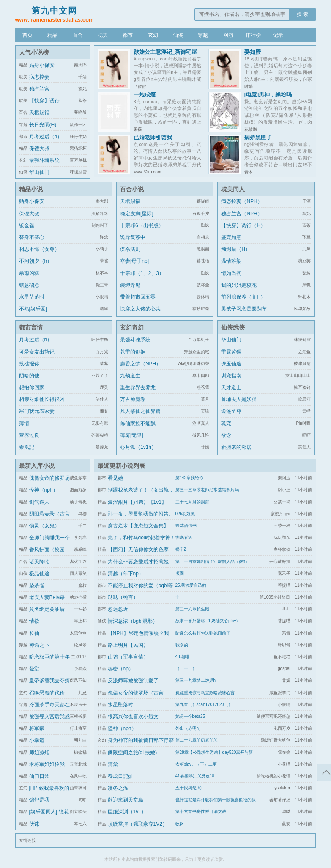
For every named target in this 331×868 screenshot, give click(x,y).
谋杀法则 (130, 249)
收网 (180, 824)
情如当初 (231, 273)
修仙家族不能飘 (138, 423)
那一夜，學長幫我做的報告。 (141, 514)
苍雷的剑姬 (133, 352)
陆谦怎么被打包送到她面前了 (203, 633)
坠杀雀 (37, 585)
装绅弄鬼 (130, 285)
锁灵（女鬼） (44, 526)
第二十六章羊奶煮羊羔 (197, 740)
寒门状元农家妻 (37, 411)
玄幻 (153, 35)
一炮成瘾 (145, 95)
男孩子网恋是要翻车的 (244, 314)
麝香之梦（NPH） (141, 364)
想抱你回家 (32, 387)
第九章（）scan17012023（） (204, 705)
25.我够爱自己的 (191, 585)
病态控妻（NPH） (242, 201)
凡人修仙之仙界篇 (140, 411)
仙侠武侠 (233, 327)
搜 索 (302, 14)
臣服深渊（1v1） (127, 812)
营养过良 (29, 435)
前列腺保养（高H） (243, 297)
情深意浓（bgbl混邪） (133, 621)
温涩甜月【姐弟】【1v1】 (137, 502)
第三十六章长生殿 (192, 609)
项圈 (180, 573)
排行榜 (253, 35)
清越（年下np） (126, 574)
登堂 (34, 669)
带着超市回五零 (138, 297)
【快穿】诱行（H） (243, 225)
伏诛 (34, 824)
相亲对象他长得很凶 (42, 399)
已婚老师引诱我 (153, 137)
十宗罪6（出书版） (142, 225)
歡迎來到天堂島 (126, 800)
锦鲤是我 (39, 800)
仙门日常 (39, 776)
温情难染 (231, 261)
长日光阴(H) (43, 125)
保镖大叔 (39, 148)
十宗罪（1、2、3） (142, 273)
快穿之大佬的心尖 (140, 309)
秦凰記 (27, 447)
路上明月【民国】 (128, 645)
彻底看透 (184, 537)
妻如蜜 (253, 52)
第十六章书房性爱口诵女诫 (201, 812)
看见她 (115, 478)
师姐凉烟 (39, 753)
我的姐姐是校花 (239, 285)
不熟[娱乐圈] (33, 309)
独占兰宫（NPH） (242, 214)
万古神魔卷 (133, 399)
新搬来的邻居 (236, 447)
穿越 (203, 35)
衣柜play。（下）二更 (196, 764)
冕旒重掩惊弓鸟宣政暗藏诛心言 (205, 693)
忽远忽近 (118, 609)
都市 (128, 35)
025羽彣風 (185, 514)
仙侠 (178, 35)
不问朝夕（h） (36, 261)
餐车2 (181, 549)
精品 (52, 35)
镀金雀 (27, 225)
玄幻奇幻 (132, 327)
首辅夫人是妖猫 (239, 399)
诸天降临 (39, 562)
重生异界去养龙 (138, 387)
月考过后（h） (46, 137)
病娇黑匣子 (258, 137)
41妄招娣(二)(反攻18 (195, 776)
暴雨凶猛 (29, 273)
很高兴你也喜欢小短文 (133, 717)
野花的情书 (186, 526)
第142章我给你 (190, 478)
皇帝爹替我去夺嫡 (49, 681)
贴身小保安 (42, 65)
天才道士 (231, 387)
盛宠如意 (231, 237)
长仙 (34, 633)
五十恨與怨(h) (189, 788)
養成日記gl (120, 776)
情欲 (34, 621)
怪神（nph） (44, 490)
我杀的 (182, 645)
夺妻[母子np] (134, 261)
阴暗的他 (29, 376)
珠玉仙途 (231, 364)
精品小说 (31, 189)
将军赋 (37, 728)
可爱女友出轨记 (37, 352)
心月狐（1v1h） (138, 447)
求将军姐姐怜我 (47, 764)
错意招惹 (29, 285)
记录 (278, 35)
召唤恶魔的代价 (47, 693)
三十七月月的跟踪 (192, 502)
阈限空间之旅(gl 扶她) (133, 753)
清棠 (113, 764)
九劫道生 (130, 376)
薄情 (24, 423)
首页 (27, 35)
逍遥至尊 (231, 411)
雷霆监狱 (231, 352)
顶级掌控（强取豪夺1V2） (138, 824)
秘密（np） (121, 669)
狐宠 (226, 423)
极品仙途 (39, 574)
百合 (78, 35)
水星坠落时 (32, 297)
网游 (228, 35)
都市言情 (31, 327)
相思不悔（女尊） (39, 249)
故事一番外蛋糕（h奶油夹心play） (208, 621)
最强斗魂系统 (44, 160)
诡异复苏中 (133, 237)
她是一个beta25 (190, 716)
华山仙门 (39, 172)
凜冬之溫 (118, 788)
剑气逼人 (39, 502)
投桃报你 (29, 364)
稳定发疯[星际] (137, 214)
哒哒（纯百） (123, 597)
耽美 (103, 35)
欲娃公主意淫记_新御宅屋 (165, 52)
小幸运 (37, 740)
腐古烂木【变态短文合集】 (138, 526)
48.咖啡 (183, 657)
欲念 (226, 435)
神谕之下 (39, 645)
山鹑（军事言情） (128, 657)
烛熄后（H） (236, 249)
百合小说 (132, 189)
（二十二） (186, 669)
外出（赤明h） (189, 728)
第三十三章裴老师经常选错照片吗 (207, 490)
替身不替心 (32, 237)
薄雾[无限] (132, 435)
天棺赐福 (39, 113)
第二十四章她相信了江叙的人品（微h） (213, 562)
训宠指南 (231, 376)
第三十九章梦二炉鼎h (196, 680)
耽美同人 (233, 189)
